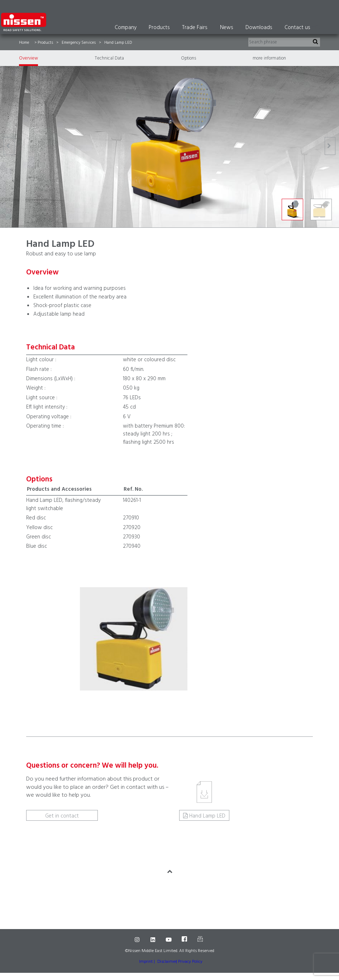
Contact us (297, 28)
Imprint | (147, 962)
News (227, 28)
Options (188, 58)
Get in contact (62, 816)
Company (126, 28)
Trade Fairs (195, 28)
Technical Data (109, 58)
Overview (28, 58)
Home (24, 43)
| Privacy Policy (189, 962)
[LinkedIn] (154, 940)
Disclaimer (167, 962)
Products (159, 28)
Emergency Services (79, 43)
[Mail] (201, 940)
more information (269, 58)
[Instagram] (138, 940)
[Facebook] (185, 940)
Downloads (259, 28)
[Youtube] (169, 940)
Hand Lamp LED (207, 816)
